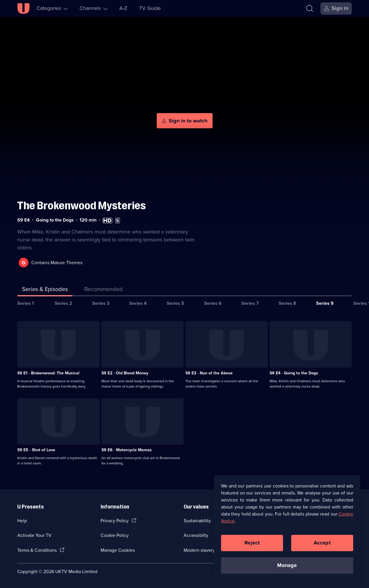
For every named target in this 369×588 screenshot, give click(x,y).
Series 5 (175, 303)
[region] (287, 530)
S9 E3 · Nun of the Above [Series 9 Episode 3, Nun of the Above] (209, 373)
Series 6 (213, 303)
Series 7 (250, 303)
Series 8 (287, 303)
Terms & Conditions (37, 550)
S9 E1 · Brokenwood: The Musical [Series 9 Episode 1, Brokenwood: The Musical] (48, 373)
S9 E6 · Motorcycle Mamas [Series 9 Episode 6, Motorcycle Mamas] (127, 450)
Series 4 (138, 303)
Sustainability (197, 521)
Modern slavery (199, 550)
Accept (322, 544)
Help (22, 521)
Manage (287, 566)
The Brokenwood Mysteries (82, 206)
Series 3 (101, 303)
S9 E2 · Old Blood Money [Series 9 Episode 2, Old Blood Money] (125, 373)
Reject (252, 544)
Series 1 (26, 303)
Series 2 (63, 303)
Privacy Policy (115, 521)
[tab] (104, 290)
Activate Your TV (34, 535)
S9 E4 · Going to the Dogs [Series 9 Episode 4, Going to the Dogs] (294, 373)
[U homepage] (23, 8)
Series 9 (325, 303)
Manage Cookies (118, 550)
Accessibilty (196, 535)
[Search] (310, 8)
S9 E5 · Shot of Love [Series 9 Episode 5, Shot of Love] (36, 450)
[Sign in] (336, 8)
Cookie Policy (115, 535)
